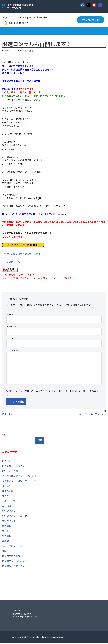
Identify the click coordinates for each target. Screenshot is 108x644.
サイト (10, 339)
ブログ (5, 497)
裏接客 (5, 542)
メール (11, 327)
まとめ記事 (8, 487)
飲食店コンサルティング (14, 562)
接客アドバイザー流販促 (14, 517)
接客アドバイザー (11, 512)
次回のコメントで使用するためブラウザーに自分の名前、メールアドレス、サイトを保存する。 (52, 394)
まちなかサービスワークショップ (19, 482)
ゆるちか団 (8, 492)
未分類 (5, 532)
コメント (12, 351)
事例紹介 (7, 507)
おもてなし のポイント (14, 467)
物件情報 (7, 537)
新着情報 (7, 527)
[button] (54, 31)
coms (8, 51)
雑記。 (32, 51)
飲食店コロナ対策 (11, 557)
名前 (10, 315)
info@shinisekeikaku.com (20, 5)
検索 (4, 436)
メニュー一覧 (9, 502)
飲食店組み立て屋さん (13, 567)
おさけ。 (7, 462)
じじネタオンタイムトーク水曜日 (19, 477)
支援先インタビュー (12, 522)
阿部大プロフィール (12, 547)
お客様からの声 (10, 472)
